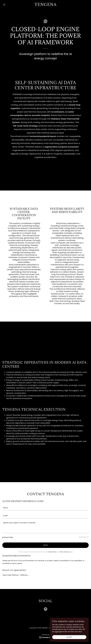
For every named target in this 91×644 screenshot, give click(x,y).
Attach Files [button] (8, 537)
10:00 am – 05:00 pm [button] (20, 575)
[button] (9, 5)
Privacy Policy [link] (52, 552)
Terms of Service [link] (64, 552)
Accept (69, 637)
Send (45, 545)
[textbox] (45, 508)
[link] (45, 5)
